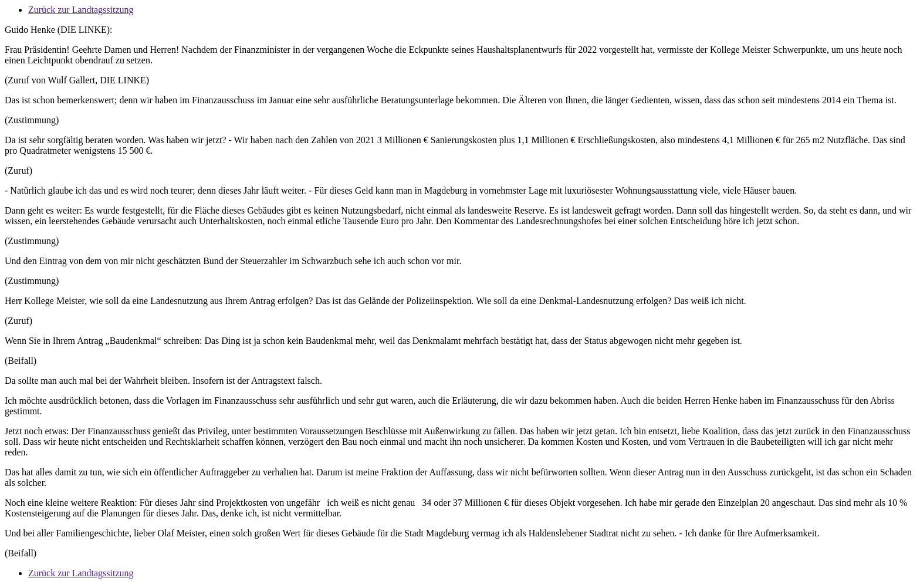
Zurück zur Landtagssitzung (81, 10)
